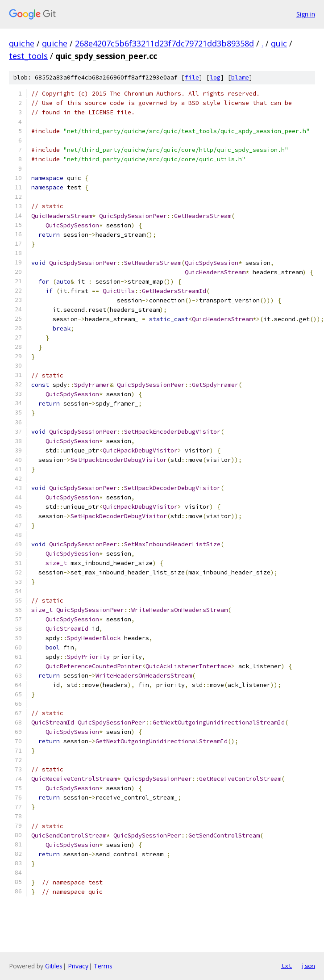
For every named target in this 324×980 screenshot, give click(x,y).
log (215, 77)
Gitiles (54, 966)
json (308, 966)
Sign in (306, 14)
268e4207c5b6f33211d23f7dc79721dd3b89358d (164, 43)
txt (287, 966)
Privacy (78, 966)
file (192, 77)
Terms (103, 966)
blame (240, 77)
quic (279, 43)
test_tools (28, 56)
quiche (22, 43)
